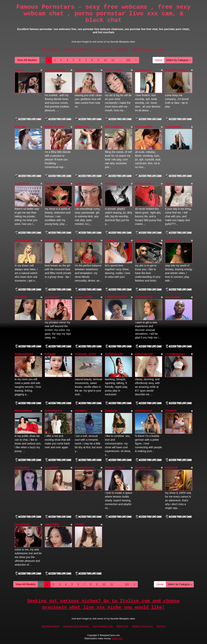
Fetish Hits (117, 639)
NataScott (171, 468)
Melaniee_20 (143, 468)
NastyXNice (52, 524)
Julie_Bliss (52, 240)
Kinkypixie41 (143, 183)
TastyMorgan (143, 70)
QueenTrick (142, 240)
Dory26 (19, 70)
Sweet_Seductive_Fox (59, 183)
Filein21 (80, 524)
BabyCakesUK (144, 354)
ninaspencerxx (84, 70)
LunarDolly (52, 468)
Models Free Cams (142, 49)
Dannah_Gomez (85, 240)
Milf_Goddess (114, 127)
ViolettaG (171, 411)
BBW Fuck (122, 49)
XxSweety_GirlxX (86, 354)
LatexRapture (23, 240)
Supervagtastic (84, 183)
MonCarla (111, 411)
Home (159, 60)
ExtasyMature (53, 411)
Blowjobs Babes (51, 49)
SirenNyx (111, 183)
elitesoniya (82, 127)
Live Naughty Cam (103, 49)
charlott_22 (172, 240)
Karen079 (21, 297)
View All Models (27, 60)
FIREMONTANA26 (116, 297)
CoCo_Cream (113, 70)
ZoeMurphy (52, 297)
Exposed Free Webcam (76, 49)
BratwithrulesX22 (176, 70)
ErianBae (21, 127)
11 (113, 60)
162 (128, 60)
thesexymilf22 (144, 127)
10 (105, 60)
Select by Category (178, 60)
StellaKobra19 (114, 354)
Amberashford (24, 354)
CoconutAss (173, 297)
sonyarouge (22, 524)
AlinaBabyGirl (144, 297)
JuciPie (170, 183)
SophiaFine (22, 183)
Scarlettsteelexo (55, 70)
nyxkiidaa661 (173, 127)
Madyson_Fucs (114, 468)
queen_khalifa (84, 297)
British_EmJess (55, 127)
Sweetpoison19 (85, 468)
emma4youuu (143, 411)
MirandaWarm (23, 411)
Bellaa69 (50, 354)
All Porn (161, 49)
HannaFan (111, 240)
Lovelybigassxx (175, 354)
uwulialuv (81, 411)
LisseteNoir (22, 468)
